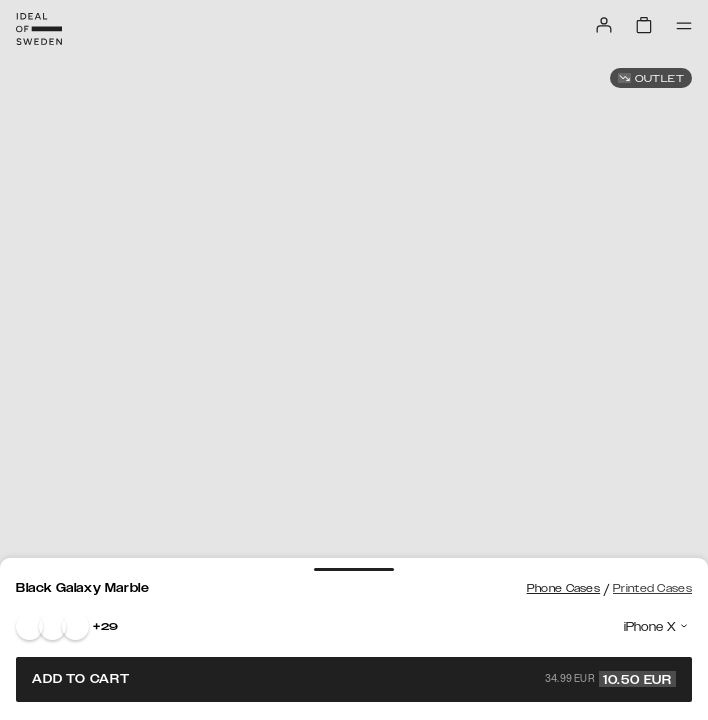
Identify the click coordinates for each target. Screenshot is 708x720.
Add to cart (354, 679)
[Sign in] (604, 25)
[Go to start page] (39, 29)
